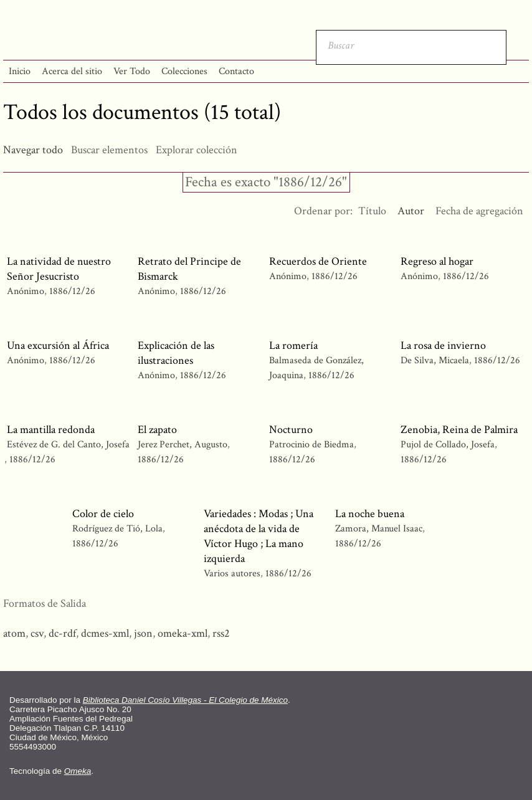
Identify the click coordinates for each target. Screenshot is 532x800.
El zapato (157, 430)
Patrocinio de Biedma (311, 445)
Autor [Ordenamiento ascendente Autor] (411, 211)
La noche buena (370, 514)
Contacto (236, 71)
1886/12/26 (72, 291)
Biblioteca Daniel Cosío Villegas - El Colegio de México (185, 700)
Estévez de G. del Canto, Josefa (68, 445)
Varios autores (232, 574)
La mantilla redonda (51, 430)
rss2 (221, 633)
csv (37, 633)
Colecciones (184, 71)
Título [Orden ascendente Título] (372, 211)
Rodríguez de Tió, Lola (119, 529)
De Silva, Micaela (436, 360)
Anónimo (26, 291)
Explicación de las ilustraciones (176, 353)
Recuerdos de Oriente (318, 261)
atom (14, 633)
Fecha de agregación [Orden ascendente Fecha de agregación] (479, 211)
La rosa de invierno (443, 345)
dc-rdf (62, 633)
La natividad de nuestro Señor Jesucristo (59, 269)
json (143, 633)
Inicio (20, 71)
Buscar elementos (109, 150)
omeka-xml (183, 633)
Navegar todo (33, 150)
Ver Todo (132, 71)
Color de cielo (103, 514)
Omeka (78, 771)
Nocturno (291, 430)
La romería (293, 345)
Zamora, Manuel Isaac (379, 529)
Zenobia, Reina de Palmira (459, 430)
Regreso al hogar (437, 261)
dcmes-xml (105, 633)
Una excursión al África (58, 345)
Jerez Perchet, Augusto (183, 445)
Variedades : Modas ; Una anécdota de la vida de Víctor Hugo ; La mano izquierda (259, 536)
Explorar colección (197, 150)
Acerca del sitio (72, 71)
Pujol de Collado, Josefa (448, 445)
